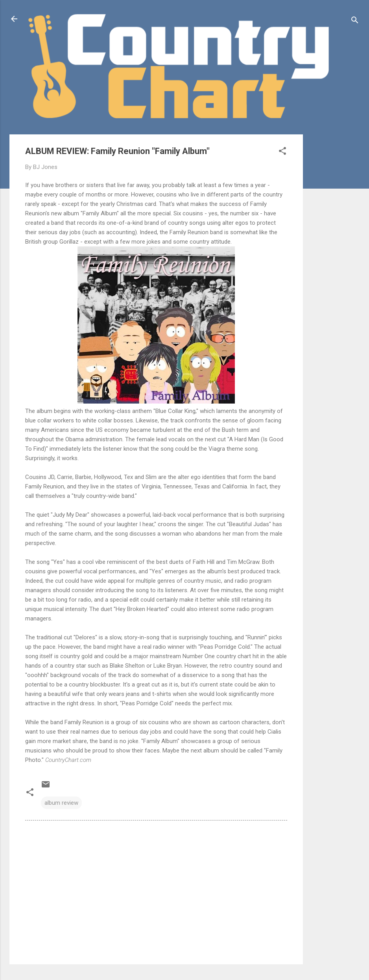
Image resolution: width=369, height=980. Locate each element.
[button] (282, 152)
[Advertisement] (334, 252)
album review (61, 803)
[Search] (355, 21)
